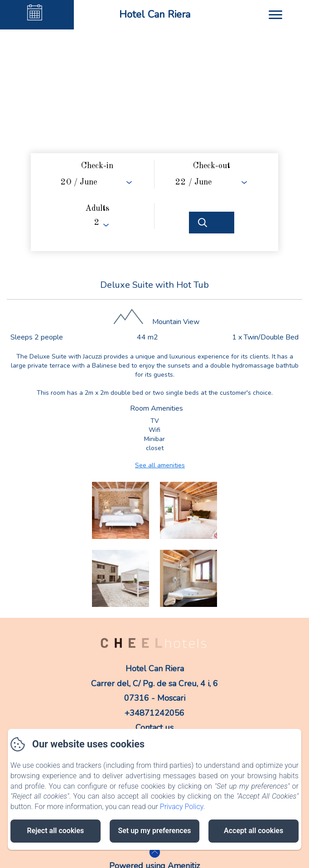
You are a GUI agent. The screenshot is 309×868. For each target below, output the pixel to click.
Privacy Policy (182, 807)
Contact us (154, 727)
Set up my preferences (154, 831)
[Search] (212, 223)
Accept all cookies (253, 831)
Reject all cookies (55, 831)
